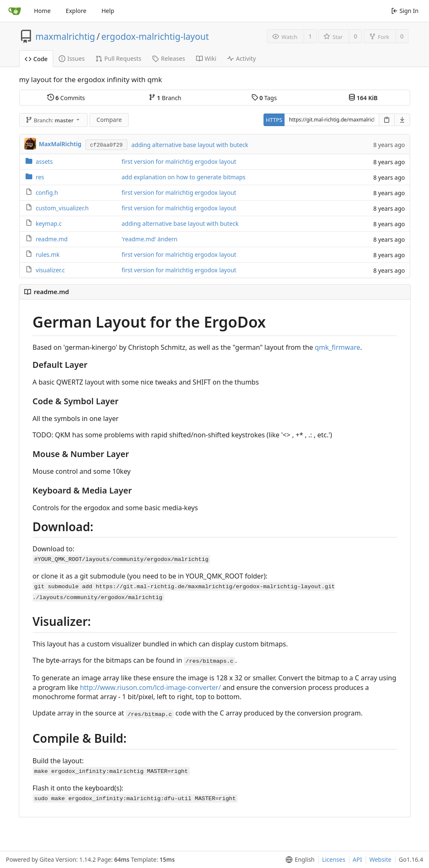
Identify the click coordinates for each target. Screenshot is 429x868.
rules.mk (48, 254)
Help (108, 11)
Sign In (405, 11)
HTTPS (274, 120)
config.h (47, 192)
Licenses (334, 859)
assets (44, 161)
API (357, 859)
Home (42, 11)
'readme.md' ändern (149, 239)
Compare (109, 120)
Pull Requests (118, 58)
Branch (165, 98)
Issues (72, 58)
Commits (66, 98)
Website (381, 859)
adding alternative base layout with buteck (190, 145)
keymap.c (49, 223)
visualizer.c (50, 270)
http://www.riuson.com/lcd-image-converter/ (151, 687)
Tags (264, 98)
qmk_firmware (337, 347)
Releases (168, 58)
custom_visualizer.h (62, 208)
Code (36, 59)
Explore (76, 11)
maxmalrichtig (65, 36)
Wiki (206, 58)
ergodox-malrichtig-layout (155, 36)
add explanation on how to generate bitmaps (183, 177)
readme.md (52, 239)
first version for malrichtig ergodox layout (179, 161)
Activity (241, 58)
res (40, 177)
